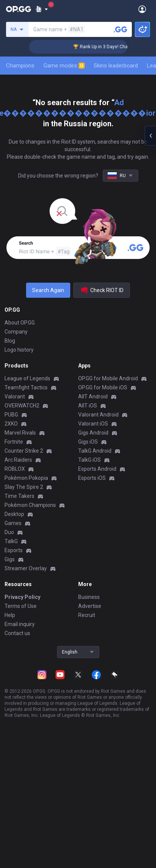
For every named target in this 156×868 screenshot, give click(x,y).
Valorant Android (98, 415)
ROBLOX (15, 469)
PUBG (11, 415)
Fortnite (14, 442)
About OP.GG (20, 323)
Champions (20, 66)
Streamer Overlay (26, 568)
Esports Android (97, 469)
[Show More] (42, 9)
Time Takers (19, 496)
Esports (14, 550)
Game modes (64, 66)
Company (16, 332)
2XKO (11, 424)
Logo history (19, 350)
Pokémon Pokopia (26, 478)
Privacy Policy (22, 597)
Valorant (15, 396)
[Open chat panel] (150, 136)
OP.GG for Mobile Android (108, 378)
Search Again (48, 290)
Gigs (10, 559)
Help (10, 615)
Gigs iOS (88, 442)
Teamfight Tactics (26, 387)
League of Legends (27, 378)
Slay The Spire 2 (24, 487)
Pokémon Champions (30, 505)
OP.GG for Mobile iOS (103, 387)
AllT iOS (88, 406)
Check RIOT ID (102, 290)
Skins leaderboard (116, 66)
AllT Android (93, 396)
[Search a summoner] (120, 29)
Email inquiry (20, 624)
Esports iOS (92, 478)
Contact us (17, 633)
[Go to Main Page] (19, 9)
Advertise (90, 606)
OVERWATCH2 (22, 406)
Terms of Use (21, 606)
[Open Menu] (142, 9)
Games (13, 523)
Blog (10, 341)
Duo (9, 532)
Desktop (14, 514)
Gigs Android (93, 433)
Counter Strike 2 (24, 451)
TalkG (11, 541)
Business (89, 597)
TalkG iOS (90, 460)
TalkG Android (95, 451)
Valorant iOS (93, 424)
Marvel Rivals (20, 433)
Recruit (87, 615)
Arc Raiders (18, 460)
